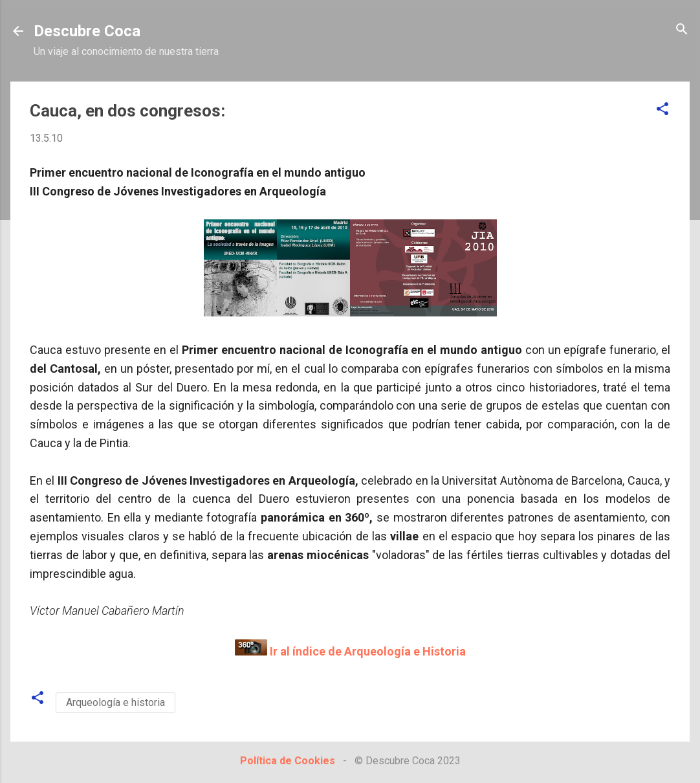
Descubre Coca (87, 31)
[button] (662, 110)
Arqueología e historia (115, 702)
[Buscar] (682, 30)
